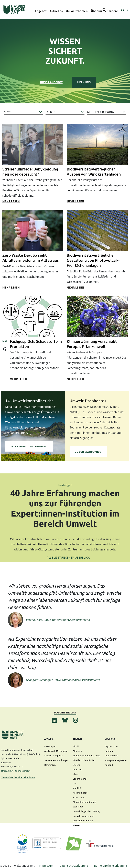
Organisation (111, 746)
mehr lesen (11, 201)
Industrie (77, 769)
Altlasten (77, 751)
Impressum (46, 866)
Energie (77, 765)
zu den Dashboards (88, 452)
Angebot (41, 11)
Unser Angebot (51, 82)
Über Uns (84, 82)
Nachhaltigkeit (80, 793)
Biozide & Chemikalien (84, 760)
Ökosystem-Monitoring (84, 802)
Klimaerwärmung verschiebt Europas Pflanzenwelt (92, 344)
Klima (76, 774)
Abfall (76, 746)
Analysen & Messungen (56, 751)
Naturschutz (79, 797)
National (109, 751)
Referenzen (50, 765)
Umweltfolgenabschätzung (86, 811)
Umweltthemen (77, 11)
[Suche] (104, 10)
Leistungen (50, 746)
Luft (75, 783)
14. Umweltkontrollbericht (29, 401)
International (111, 756)
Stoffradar (78, 807)
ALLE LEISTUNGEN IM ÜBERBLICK (68, 557)
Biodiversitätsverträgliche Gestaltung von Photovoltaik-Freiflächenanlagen (93, 260)
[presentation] (33, 144)
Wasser (76, 825)
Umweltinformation (83, 821)
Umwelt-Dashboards (88, 401)
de (123, 9)
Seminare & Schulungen (56, 760)
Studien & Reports (53, 756)
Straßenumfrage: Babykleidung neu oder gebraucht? (30, 171)
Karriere (112, 11)
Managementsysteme (116, 760)
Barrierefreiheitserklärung (111, 866)
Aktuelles (56, 11)
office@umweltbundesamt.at (16, 771)
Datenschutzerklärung (74, 866)
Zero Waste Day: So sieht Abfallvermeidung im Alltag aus (31, 258)
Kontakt (109, 765)
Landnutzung (80, 779)
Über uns (97, 11)
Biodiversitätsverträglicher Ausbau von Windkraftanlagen (94, 171)
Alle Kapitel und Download (29, 446)
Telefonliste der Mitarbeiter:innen (18, 777)
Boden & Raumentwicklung (86, 756)
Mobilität (77, 788)
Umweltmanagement (84, 816)
